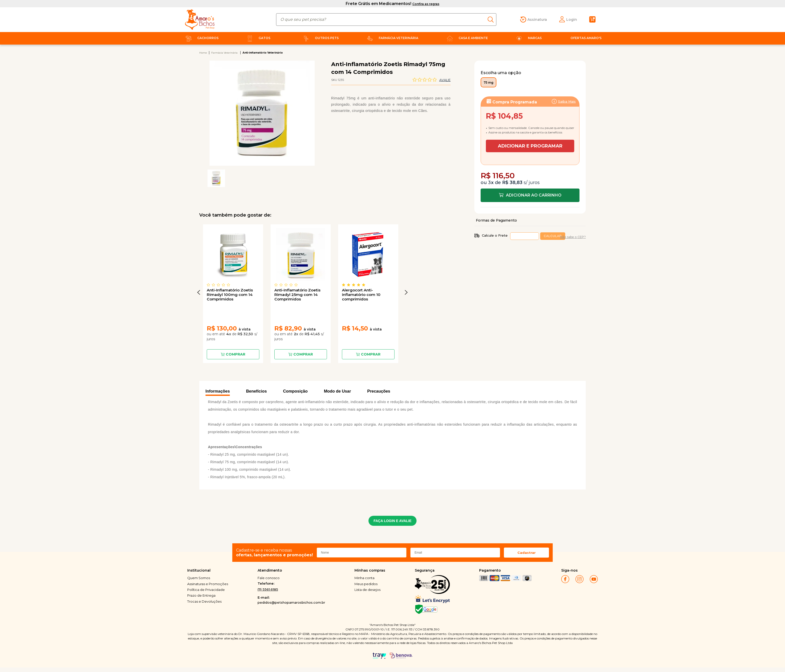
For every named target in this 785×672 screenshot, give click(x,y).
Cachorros (201, 38)
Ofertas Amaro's (586, 38)
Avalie (445, 80)
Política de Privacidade (206, 590)
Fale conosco (269, 578)
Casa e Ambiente (466, 38)
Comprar (236, 354)
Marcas (528, 38)
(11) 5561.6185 (268, 589)
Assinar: (530, 123)
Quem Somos (199, 578)
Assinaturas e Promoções (208, 584)
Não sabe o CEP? (573, 237)
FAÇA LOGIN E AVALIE (392, 521)
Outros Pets (320, 38)
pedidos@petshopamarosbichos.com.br (291, 602)
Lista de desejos (367, 590)
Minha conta (364, 578)
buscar (492, 20)
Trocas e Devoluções (204, 601)
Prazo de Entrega (201, 595)
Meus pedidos (366, 584)
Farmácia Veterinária (392, 38)
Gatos (258, 38)
